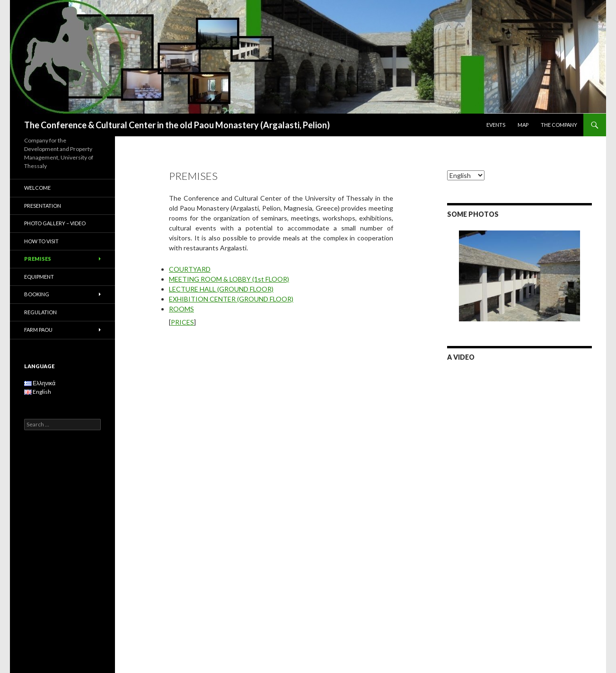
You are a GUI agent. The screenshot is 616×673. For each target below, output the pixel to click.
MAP (523, 125)
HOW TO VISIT (41, 241)
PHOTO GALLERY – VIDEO (55, 223)
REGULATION (40, 312)
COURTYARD (190, 269)
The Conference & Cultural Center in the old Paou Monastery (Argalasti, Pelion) (177, 125)
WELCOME (37, 188)
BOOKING (37, 294)
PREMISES (38, 259)
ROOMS (181, 309)
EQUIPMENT (39, 277)
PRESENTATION (43, 206)
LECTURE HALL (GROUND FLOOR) (221, 289)
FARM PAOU (38, 330)
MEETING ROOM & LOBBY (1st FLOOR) (229, 279)
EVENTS (496, 125)
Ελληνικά (40, 383)
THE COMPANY (559, 125)
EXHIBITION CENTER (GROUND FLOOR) (231, 299)
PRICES (182, 322)
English (38, 392)
